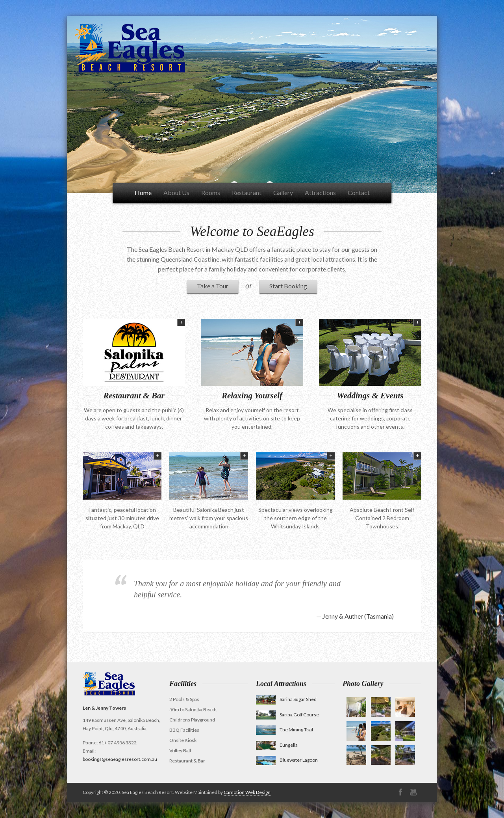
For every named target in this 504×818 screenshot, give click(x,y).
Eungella (289, 745)
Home (143, 192)
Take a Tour (213, 286)
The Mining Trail (296, 730)
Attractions (320, 192)
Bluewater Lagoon (299, 760)
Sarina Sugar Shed (298, 699)
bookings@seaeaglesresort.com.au (120, 759)
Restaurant (247, 192)
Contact (359, 192)
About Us (176, 192)
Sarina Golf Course (299, 715)
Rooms (211, 192)
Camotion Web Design (247, 792)
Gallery (283, 192)
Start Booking (288, 286)
